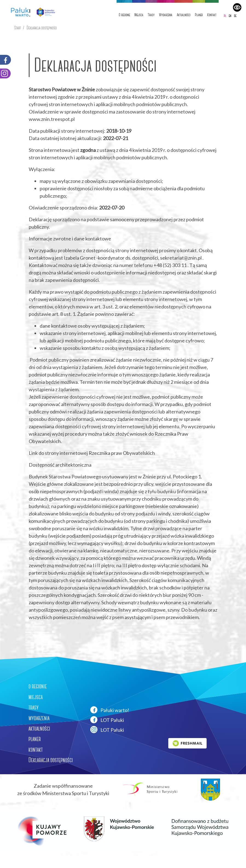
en (230, 16)
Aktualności (184, 15)
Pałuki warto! (110, 710)
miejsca (36, 697)
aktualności (39, 728)
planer (35, 739)
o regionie (38, 686)
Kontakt (212, 15)
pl (225, 16)
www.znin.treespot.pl (52, 119)
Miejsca (139, 15)
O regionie (124, 15)
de (235, 16)
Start (18, 28)
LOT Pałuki (107, 720)
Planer (199, 15)
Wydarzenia (166, 15)
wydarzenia (39, 718)
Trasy (151, 15)
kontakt (36, 750)
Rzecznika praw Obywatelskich (122, 453)
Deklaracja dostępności (42, 28)
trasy (34, 707)
